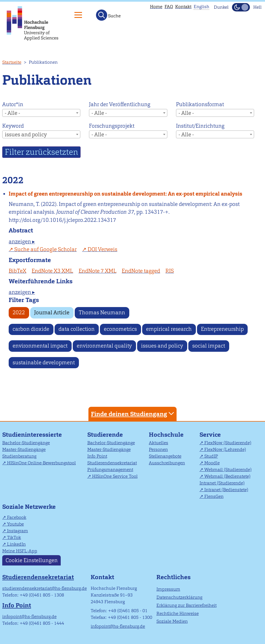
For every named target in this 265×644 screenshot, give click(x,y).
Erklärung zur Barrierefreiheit (187, 605)
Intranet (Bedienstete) (226, 490)
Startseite (12, 62)
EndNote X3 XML (52, 271)
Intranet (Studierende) (222, 483)
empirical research (169, 329)
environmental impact (40, 346)
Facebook (17, 517)
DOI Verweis (102, 249)
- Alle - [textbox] (12, 113)
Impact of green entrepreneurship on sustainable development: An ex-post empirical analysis (126, 194)
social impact (209, 346)
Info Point (97, 456)
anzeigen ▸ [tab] (22, 242)
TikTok (14, 537)
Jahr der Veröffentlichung (120, 104)
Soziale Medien (172, 621)
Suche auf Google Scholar (45, 249)
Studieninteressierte (32, 435)
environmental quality (104, 346)
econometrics (120, 329)
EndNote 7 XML (98, 271)
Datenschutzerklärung (179, 597)
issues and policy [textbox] (26, 135)
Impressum (168, 589)
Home (156, 7)
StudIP (211, 456)
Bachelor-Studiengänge (26, 443)
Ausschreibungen (167, 463)
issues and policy (162, 346)
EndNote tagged (141, 271)
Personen (158, 449)
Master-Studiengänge (24, 449)
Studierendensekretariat (112, 463)
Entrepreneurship (222, 329)
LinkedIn (16, 544)
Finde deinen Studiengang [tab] (133, 414)
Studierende (105, 435)
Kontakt (183, 7)
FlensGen (214, 496)
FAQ (169, 7)
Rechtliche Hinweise (178, 613)
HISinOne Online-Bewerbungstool (41, 463)
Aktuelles (159, 443)
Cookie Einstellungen (32, 560)
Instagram (17, 531)
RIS (170, 271)
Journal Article (52, 313)
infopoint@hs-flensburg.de (29, 616)
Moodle (212, 463)
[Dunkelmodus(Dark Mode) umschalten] (241, 7)
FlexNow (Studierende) (228, 443)
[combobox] (41, 113)
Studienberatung (19, 456)
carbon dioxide (31, 329)
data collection (77, 329)
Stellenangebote (165, 456)
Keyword (13, 126)
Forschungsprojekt (112, 126)
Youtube (15, 524)
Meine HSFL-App (20, 551)
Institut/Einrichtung (200, 126)
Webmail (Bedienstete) (227, 476)
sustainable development (44, 363)
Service (210, 435)
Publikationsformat (200, 104)
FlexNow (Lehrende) (225, 449)
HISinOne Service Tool (115, 476)
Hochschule (166, 435)
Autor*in (13, 104)
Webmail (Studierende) (228, 470)
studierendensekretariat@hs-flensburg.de (44, 588)
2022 (19, 313)
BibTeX (17, 271)
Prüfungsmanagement (110, 470)
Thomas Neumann (102, 313)
